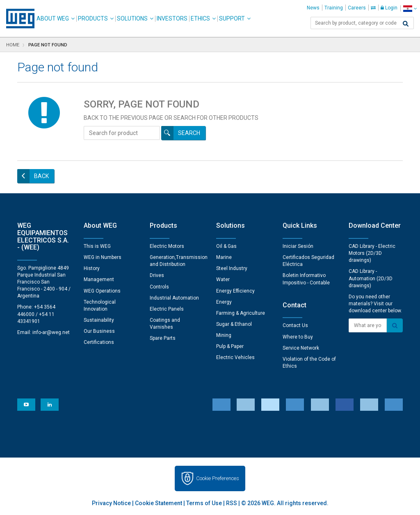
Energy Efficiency (235, 291)
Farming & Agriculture (241, 313)
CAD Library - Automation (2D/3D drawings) (371, 278)
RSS (232, 503)
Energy (224, 302)
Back (41, 176)
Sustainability (99, 320)
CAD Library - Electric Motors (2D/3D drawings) (372, 253)
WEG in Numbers (103, 257)
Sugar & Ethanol (234, 324)
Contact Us (295, 325)
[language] (410, 8)
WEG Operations (102, 291)
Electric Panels (167, 309)
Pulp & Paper (230, 346)
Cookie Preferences (218, 478)
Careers (357, 8)
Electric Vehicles (235, 357)
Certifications (99, 342)
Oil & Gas (226, 246)
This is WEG (97, 246)
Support (232, 18)
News (313, 8)
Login (389, 8)
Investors (172, 18)
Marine (224, 257)
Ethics (200, 18)
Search (189, 133)
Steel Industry (232, 268)
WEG (17, 18)
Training (334, 8)
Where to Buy (298, 337)
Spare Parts (163, 338)
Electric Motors (167, 246)
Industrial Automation (174, 298)
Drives (157, 275)
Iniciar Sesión (298, 246)
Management (99, 279)
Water (223, 279)
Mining (224, 335)
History (92, 268)
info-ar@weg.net (51, 332)
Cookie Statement (159, 503)
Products (93, 18)
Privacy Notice (111, 503)
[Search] (406, 24)
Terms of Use (204, 503)
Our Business (99, 331)
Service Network (301, 348)
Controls (159, 287)
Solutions (132, 18)
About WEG (53, 18)
